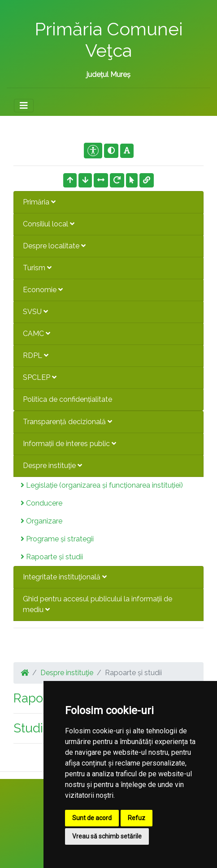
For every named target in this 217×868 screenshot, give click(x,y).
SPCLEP (40, 377)
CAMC (37, 334)
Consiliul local (49, 224)
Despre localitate (54, 246)
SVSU (35, 312)
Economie (43, 290)
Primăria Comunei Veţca (109, 40)
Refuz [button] (137, 818)
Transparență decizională (67, 422)
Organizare (41, 521)
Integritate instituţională (65, 577)
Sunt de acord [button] (92, 818)
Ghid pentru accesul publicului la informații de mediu (98, 604)
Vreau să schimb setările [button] (107, 836)
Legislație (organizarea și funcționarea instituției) (102, 485)
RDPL (36, 355)
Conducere (41, 503)
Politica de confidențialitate (67, 399)
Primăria (39, 202)
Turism (37, 268)
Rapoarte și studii (52, 557)
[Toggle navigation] (24, 106)
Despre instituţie (52, 466)
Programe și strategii (57, 539)
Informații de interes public (69, 444)
